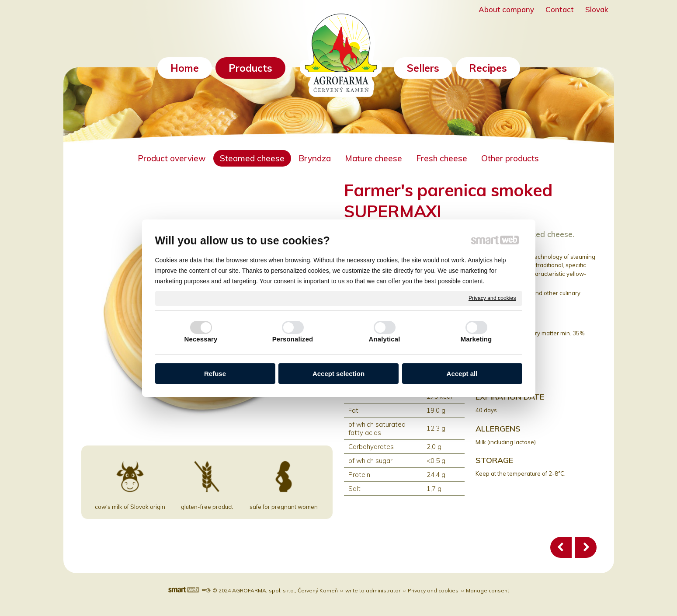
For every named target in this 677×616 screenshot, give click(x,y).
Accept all (462, 374)
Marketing (476, 339)
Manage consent (488, 590)
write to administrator (373, 590)
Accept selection (338, 374)
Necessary (201, 339)
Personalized (293, 339)
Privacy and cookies (492, 298)
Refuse (215, 374)
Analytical (385, 339)
